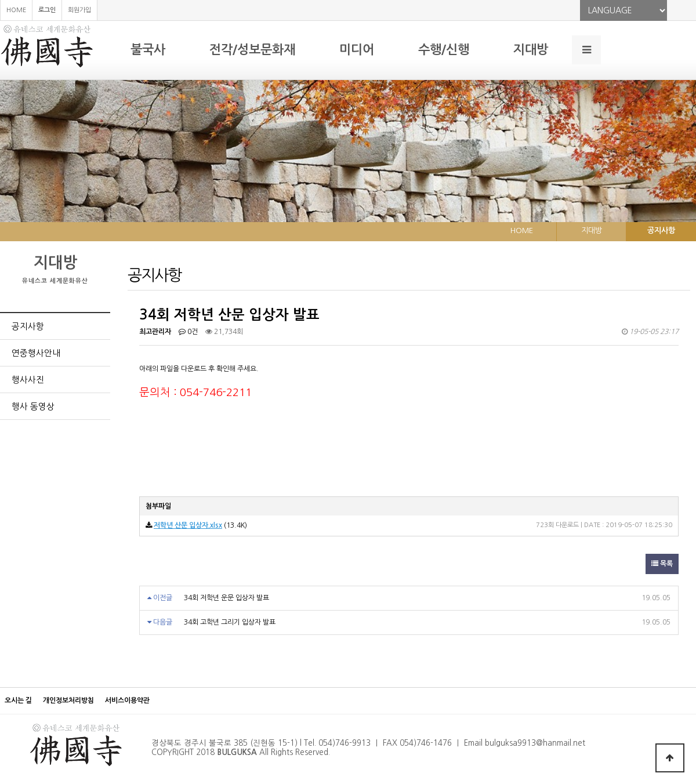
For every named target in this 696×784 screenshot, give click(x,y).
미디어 (357, 50)
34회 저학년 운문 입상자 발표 (226, 598)
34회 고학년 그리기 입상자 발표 (230, 622)
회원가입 (79, 10)
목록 (662, 564)
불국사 (148, 50)
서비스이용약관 (127, 700)
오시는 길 (18, 700)
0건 (188, 332)
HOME (16, 10)
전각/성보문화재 (252, 50)
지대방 (531, 50)
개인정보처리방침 (68, 700)
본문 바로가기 (0, 0)
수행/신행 (444, 50)
